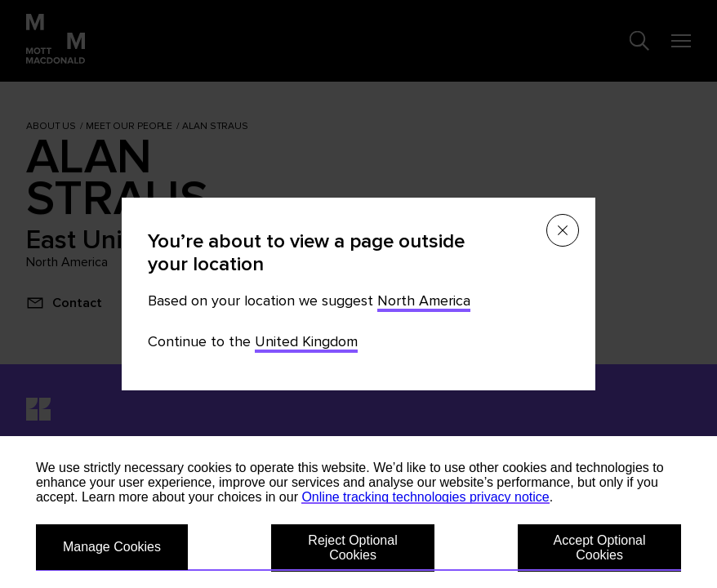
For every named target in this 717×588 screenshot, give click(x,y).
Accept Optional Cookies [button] (600, 548)
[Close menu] (563, 230)
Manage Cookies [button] (112, 547)
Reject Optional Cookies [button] (352, 548)
